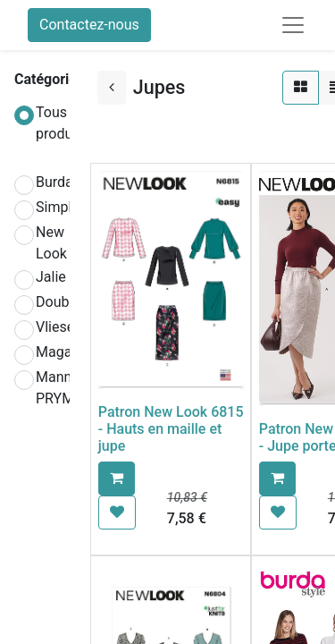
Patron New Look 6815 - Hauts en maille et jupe (171, 429)
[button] (117, 479)
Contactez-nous (89, 25)
